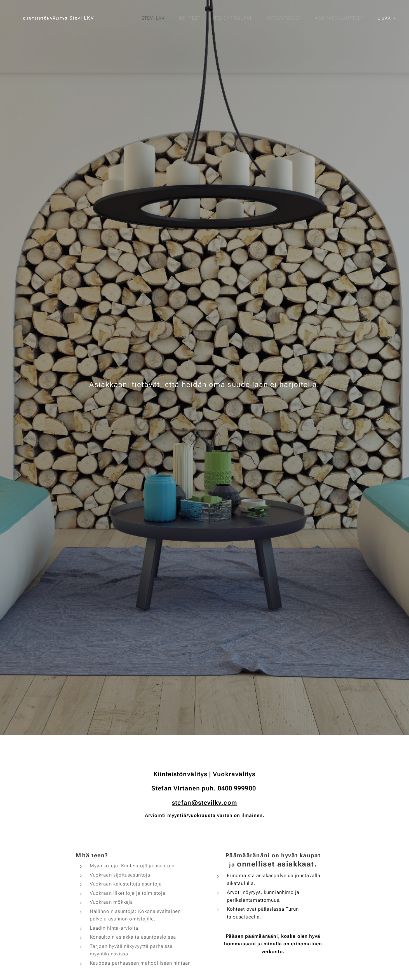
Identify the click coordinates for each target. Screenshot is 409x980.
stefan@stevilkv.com (204, 802)
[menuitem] (153, 18)
